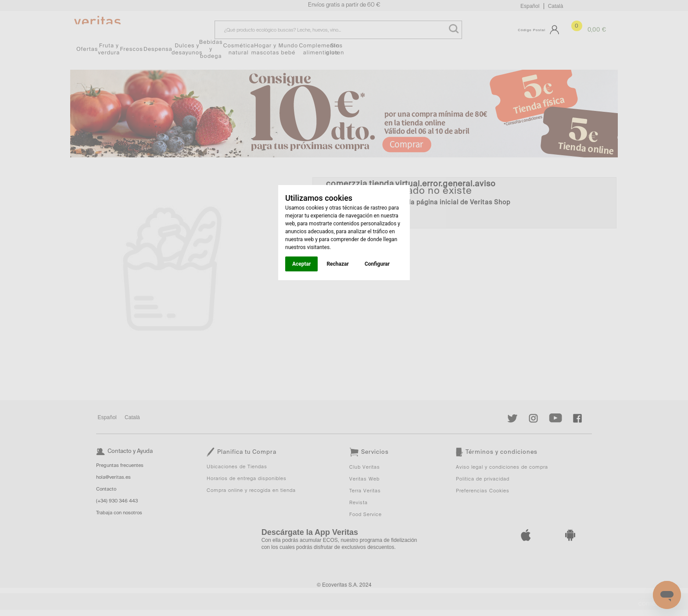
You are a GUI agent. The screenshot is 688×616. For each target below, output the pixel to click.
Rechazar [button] (337, 264)
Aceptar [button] (301, 264)
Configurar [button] (377, 264)
